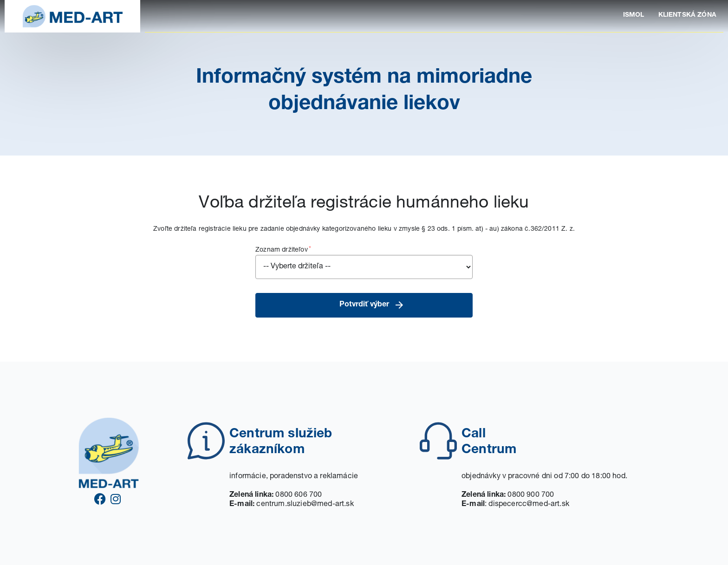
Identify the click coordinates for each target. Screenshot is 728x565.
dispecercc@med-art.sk (529, 505)
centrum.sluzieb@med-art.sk (305, 505)
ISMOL (634, 15)
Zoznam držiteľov (364, 262)
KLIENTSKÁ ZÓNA (687, 15)
